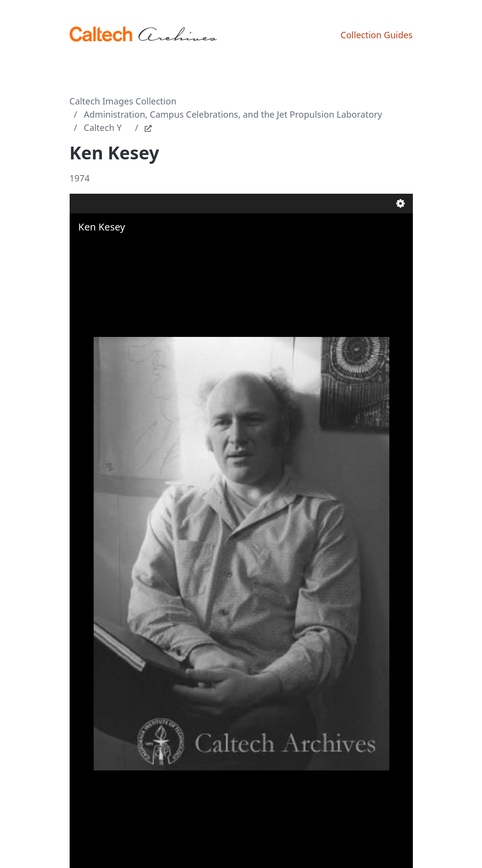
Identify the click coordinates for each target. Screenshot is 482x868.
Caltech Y (103, 128)
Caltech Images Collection (123, 101)
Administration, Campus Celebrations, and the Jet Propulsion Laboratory (233, 114)
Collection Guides (377, 35)
